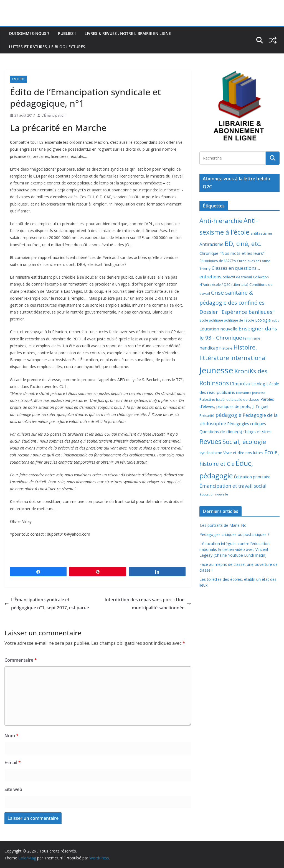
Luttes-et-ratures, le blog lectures (47, 47)
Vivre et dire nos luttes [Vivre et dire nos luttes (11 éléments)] (243, 453)
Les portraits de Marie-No (223, 525)
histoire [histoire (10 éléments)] (226, 348)
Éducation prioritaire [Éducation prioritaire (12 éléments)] (252, 477)
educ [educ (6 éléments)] (276, 320)
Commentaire (21, 660)
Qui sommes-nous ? (29, 33)
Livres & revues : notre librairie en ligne (128, 33)
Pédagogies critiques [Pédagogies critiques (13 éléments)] (247, 423)
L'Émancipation (54, 115)
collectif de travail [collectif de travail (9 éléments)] (237, 277)
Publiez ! (67, 33)
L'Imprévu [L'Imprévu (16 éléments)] (240, 384)
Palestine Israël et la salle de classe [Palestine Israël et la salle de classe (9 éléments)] (229, 399)
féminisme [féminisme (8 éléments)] (252, 338)
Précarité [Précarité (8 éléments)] (207, 416)
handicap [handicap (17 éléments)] (209, 348)
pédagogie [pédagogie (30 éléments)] (229, 415)
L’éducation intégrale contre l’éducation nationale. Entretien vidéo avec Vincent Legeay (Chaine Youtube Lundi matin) (234, 549)
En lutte (19, 79)
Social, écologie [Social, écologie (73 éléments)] (244, 442)
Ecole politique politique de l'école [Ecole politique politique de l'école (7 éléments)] (227, 320)
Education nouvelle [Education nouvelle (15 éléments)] (218, 329)
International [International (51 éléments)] (248, 358)
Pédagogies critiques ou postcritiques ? (234, 534)
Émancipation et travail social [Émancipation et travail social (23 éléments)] (233, 486)
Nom (12, 736)
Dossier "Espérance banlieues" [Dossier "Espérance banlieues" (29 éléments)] (237, 312)
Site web (13, 789)
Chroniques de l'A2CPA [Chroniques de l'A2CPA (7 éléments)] (218, 261)
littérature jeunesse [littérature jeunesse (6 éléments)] (251, 393)
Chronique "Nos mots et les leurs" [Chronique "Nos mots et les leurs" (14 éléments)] (232, 253)
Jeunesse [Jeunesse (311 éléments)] (216, 370)
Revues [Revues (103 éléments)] (210, 441)
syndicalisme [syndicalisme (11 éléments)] (211, 453)
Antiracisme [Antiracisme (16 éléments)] (211, 244)
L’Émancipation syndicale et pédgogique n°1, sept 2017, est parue (47, 604)
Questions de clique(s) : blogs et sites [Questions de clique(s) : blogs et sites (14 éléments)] (235, 432)
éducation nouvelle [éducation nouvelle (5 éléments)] (214, 494)
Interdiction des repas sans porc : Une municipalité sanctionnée (148, 604)
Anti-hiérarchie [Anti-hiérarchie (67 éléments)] (221, 220)
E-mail (13, 762)
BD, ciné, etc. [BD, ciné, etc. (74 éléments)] (243, 244)
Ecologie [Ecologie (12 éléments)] (263, 320)
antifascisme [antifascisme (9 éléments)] (261, 233)
